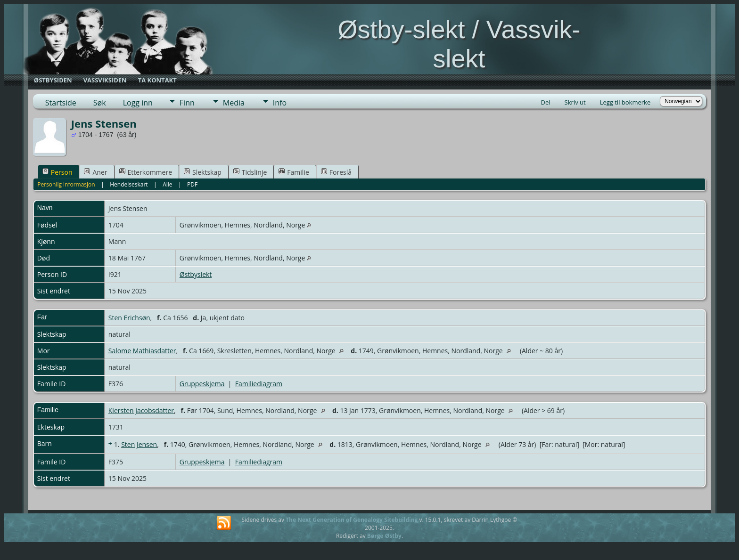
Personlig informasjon (66, 184)
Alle (167, 184)
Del (546, 102)
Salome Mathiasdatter (142, 351)
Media (234, 103)
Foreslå (336, 172)
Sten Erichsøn (129, 318)
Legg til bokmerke (625, 102)
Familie (294, 172)
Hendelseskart (129, 184)
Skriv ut (575, 102)
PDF (192, 184)
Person (57, 172)
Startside (61, 103)
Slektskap (203, 172)
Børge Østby (384, 536)
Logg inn (138, 103)
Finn (187, 103)
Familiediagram (259, 384)
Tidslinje (250, 172)
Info (280, 103)
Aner (95, 172)
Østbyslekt (196, 274)
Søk (100, 103)
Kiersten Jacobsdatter (141, 410)
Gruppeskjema (202, 384)
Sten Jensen (139, 444)
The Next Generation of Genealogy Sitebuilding (352, 520)
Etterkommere (146, 172)
